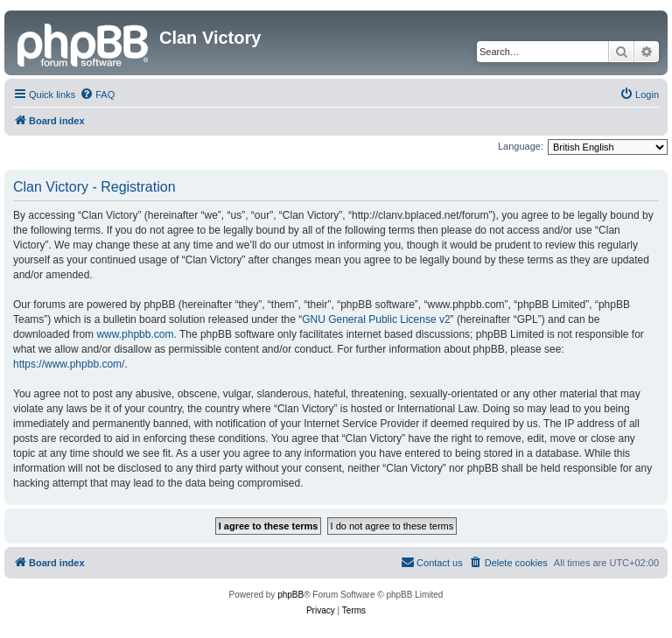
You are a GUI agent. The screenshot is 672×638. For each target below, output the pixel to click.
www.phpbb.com (135, 334)
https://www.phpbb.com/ (69, 364)
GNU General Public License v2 (376, 319)
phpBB (290, 595)
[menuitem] (97, 95)
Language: (521, 146)
